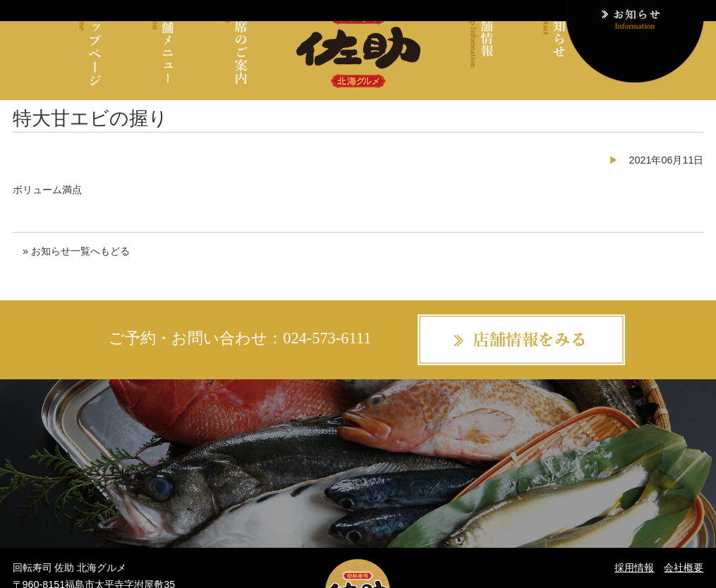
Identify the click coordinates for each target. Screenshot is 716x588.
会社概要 (684, 568)
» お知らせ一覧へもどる (76, 251)
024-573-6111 (327, 338)
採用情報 (634, 568)
